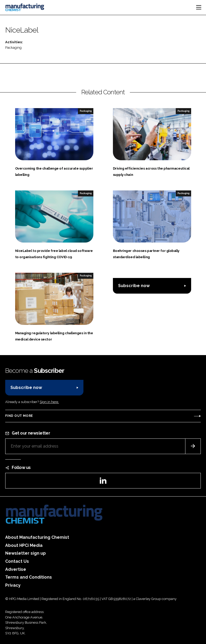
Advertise (16, 569)
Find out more (19, 416)
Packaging (13, 48)
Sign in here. (49, 402)
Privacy (13, 585)
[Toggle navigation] (199, 7)
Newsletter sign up (26, 553)
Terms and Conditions (29, 577)
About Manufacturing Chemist (37, 537)
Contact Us (17, 561)
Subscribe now (134, 286)
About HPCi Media (24, 545)
